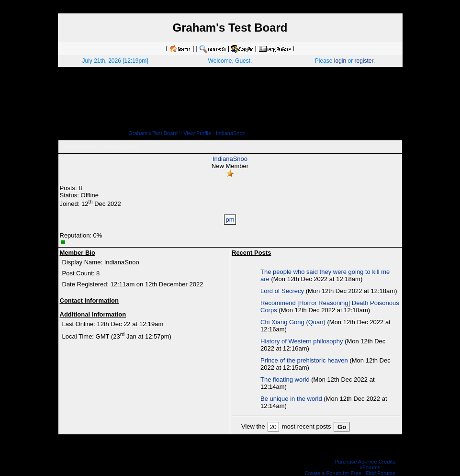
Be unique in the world (291, 399)
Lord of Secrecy (282, 291)
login (340, 61)
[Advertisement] (230, 102)
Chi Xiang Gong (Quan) (293, 322)
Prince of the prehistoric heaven (304, 360)
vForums (370, 467)
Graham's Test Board (153, 133)
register (364, 61)
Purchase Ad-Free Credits (365, 462)
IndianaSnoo (230, 159)
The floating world (285, 380)
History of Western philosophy (302, 341)
